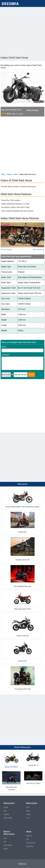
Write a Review (33, 110)
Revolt (6, 849)
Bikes (3, 174)
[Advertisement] (22, 31)
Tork (5, 838)
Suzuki (6, 807)
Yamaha (6, 814)
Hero (5, 811)
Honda (28, 814)
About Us (29, 836)
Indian (9, 174)
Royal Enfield (8, 818)
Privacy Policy (31, 843)
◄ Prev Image (6, 250)
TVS (28, 818)
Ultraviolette (8, 845)
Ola (5, 842)
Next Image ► (39, 250)
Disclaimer (30, 846)
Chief (16, 174)
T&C (28, 839)
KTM (28, 807)
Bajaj (28, 811)
